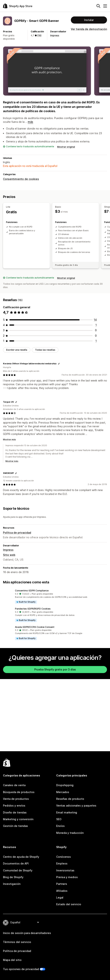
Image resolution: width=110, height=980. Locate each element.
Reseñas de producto (70, 799)
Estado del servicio (69, 904)
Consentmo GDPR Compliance (32, 591)
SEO (59, 819)
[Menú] (105, 6)
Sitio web (9, 555)
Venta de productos (16, 799)
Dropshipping (65, 785)
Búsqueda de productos (19, 792)
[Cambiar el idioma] (25, 922)
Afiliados (62, 891)
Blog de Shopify (13, 877)
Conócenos (64, 857)
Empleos (62, 863)
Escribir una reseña (17, 350)
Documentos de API (16, 863)
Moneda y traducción (70, 833)
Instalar (89, 20)
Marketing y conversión (18, 819)
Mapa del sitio (12, 960)
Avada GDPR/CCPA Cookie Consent (35, 627)
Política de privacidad (17, 533)
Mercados (63, 792)
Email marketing (67, 812)
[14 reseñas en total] (95, 320)
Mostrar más (9, 439)
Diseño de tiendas (15, 812)
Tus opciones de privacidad (21, 969)
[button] (55, 597)
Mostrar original (66, 147)
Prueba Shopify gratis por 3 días (55, 669)
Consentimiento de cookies (21, 179)
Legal (60, 897)
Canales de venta (14, 785)
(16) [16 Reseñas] (39, 35)
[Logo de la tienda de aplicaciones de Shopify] (18, 6)
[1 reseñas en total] (96, 325)
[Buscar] (98, 6)
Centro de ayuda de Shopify (21, 857)
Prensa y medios (67, 877)
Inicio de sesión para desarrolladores (27, 933)
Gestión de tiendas (15, 826)
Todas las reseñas (45, 350)
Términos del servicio (17, 942)
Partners (62, 884)
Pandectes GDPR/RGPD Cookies (33, 609)
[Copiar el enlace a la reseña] (59, 364)
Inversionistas (65, 870)
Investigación (12, 884)
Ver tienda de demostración (89, 29)
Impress (55, 35)
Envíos (60, 826)
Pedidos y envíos (14, 806)
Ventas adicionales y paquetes (76, 806)
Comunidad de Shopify (18, 870)
